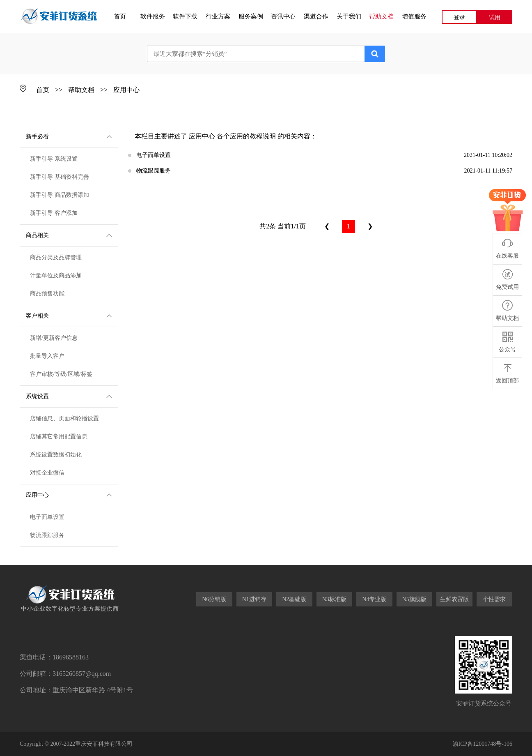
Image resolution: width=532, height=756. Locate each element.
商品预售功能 (47, 294)
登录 (459, 17)
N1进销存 (254, 599)
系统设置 (69, 396)
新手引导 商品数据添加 (60, 195)
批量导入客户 (47, 356)
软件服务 (153, 16)
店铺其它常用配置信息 (59, 437)
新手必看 (69, 136)
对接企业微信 (47, 473)
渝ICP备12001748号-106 (483, 744)
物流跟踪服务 (47, 535)
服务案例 (251, 16)
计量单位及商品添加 (56, 275)
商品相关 (69, 235)
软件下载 (185, 16)
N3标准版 (334, 599)
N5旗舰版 (414, 599)
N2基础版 (294, 599)
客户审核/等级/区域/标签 (61, 374)
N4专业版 (374, 599)
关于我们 (349, 16)
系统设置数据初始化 (56, 455)
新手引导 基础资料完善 (60, 177)
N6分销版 (214, 599)
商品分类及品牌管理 (56, 257)
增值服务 (414, 16)
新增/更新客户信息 (54, 338)
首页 (120, 16)
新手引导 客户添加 (54, 213)
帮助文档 (381, 16)
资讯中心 (283, 16)
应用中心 (126, 90)
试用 (495, 17)
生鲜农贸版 (454, 599)
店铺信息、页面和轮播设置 (64, 418)
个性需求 (494, 599)
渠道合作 (316, 16)
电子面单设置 (47, 517)
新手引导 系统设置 (54, 159)
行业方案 (218, 16)
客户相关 (69, 315)
